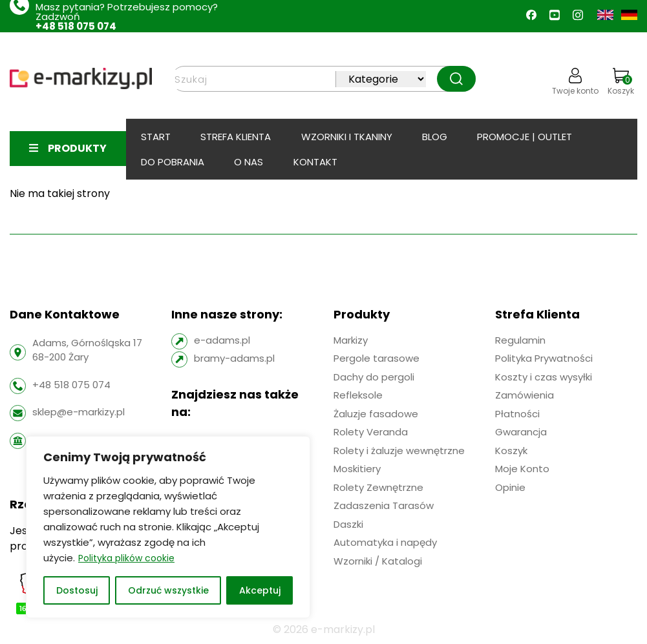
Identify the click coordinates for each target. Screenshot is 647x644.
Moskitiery (357, 469)
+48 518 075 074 (76, 26)
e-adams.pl (222, 340)
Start (156, 137)
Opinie (510, 487)
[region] (168, 527)
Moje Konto (522, 469)
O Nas (249, 162)
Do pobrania (173, 162)
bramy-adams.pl (234, 358)
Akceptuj (260, 590)
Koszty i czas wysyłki (544, 377)
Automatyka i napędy (385, 542)
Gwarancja (521, 432)
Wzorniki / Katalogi (378, 561)
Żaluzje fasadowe (376, 414)
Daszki (348, 524)
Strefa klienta (236, 137)
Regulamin (520, 340)
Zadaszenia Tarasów (384, 505)
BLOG (435, 137)
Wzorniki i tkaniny (347, 137)
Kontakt (315, 162)
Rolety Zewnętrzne (378, 487)
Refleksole (358, 395)
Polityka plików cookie (126, 558)
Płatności (517, 414)
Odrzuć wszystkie (168, 590)
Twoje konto (575, 82)
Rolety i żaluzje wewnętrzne (399, 451)
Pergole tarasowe (377, 358)
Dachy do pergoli (374, 377)
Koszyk (621, 82)
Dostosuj (77, 590)
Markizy (351, 340)
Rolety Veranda (371, 432)
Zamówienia (525, 395)
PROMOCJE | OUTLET (525, 137)
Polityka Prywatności (544, 358)
